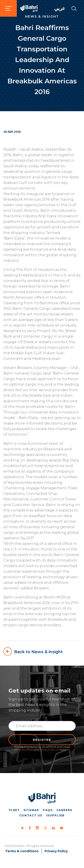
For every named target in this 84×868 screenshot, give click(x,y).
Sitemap (31, 810)
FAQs (48, 810)
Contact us (31, 815)
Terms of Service (49, 750)
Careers (64, 810)
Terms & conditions (22, 851)
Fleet (14, 810)
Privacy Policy (26, 750)
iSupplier (55, 815)
